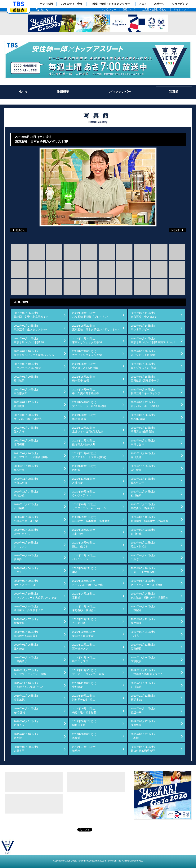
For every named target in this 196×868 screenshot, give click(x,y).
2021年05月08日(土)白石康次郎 (26, 391)
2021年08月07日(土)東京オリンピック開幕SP (29, 340)
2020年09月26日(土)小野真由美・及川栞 (26, 519)
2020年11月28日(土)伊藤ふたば (26, 481)
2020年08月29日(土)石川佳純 (84, 532)
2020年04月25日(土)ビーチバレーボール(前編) (146, 583)
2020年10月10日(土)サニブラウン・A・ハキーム (89, 506)
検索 (46, 10)
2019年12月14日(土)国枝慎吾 (143, 659)
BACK (19, 230)
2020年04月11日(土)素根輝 (84, 596)
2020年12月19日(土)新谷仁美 (26, 468)
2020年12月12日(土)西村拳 (84, 468)
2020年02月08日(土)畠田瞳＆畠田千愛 (84, 634)
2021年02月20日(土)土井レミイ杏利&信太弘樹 (88, 430)
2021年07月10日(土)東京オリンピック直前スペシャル (34, 353)
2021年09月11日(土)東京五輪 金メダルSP (145, 315)
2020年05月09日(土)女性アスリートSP (26, 583)
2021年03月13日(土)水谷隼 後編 (84, 417)
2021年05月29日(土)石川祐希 (26, 379)
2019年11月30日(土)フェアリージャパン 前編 (88, 672)
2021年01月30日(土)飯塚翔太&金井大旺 (84, 443)
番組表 (19, 10)
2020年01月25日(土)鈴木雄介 (26, 647)
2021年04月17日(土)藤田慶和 (26, 404)
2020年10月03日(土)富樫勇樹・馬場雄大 (143, 506)
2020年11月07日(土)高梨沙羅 (26, 494)
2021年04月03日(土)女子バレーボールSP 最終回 (89, 404)
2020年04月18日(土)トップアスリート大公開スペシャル (35, 596)
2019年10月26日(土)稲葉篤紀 (26, 698)
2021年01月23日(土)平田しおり (143, 443)
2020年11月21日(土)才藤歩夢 (84, 481)
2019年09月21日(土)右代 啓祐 (26, 710)
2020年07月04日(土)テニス (26, 570)
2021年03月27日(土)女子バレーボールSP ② (145, 404)
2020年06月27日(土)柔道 (84, 570)
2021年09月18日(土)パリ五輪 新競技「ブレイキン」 (91, 315)
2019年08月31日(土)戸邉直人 (26, 723)
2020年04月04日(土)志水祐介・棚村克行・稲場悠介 (149, 596)
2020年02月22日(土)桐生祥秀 (143, 621)
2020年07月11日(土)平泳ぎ (143, 557)
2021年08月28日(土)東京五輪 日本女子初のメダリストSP (95, 328)
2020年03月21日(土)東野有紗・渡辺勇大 (84, 608)
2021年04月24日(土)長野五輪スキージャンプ (145, 391)
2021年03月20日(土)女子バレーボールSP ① (28, 417)
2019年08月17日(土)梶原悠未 (143, 723)
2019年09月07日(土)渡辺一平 (143, 710)
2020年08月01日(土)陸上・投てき (143, 545)
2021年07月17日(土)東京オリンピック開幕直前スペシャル (154, 340)
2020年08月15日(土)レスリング (26, 545)
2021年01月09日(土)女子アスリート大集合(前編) (89, 455)
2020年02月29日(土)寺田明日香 (84, 621)
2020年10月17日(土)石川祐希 (26, 506)
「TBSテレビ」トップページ (19, 4)
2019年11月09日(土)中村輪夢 (84, 685)
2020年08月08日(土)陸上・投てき (84, 545)
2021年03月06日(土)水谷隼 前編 (143, 417)
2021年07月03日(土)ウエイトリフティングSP (87, 353)
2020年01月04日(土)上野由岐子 (26, 659)
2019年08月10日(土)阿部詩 (26, 736)
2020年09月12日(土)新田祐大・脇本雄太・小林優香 (149, 519)
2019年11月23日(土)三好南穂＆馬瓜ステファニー (148, 672)
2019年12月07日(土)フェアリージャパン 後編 (30, 672)
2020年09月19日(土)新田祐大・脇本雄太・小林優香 (91, 519)
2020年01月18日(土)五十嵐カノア (84, 647)
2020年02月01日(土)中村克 (143, 634)
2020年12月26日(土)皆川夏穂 (143, 455)
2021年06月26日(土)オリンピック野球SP (143, 353)
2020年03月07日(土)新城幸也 (26, 621)
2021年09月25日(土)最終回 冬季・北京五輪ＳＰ (31, 315)
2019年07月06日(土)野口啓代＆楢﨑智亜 (143, 749)
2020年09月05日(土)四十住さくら (26, 532)
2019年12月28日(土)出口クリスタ (84, 659)
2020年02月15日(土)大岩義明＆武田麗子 (26, 634)
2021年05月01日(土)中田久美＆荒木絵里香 (86, 391)
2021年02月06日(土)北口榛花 (26, 443)
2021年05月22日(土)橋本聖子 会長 (84, 379)
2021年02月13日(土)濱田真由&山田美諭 (143, 430)
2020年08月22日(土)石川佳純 (143, 532)
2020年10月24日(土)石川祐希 (143, 494)
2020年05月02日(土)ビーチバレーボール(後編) (88, 583)
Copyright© (59, 861)
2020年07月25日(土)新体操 (26, 557)
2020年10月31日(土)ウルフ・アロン (84, 494)
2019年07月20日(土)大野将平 (26, 749)
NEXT (172, 230)
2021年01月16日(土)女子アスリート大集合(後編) (31, 455)
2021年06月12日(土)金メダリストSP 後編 (85, 366)
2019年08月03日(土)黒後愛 (84, 736)
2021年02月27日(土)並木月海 (26, 430)
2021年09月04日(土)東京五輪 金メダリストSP (30, 328)
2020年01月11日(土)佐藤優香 (143, 647)
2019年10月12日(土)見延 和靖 (143, 698)
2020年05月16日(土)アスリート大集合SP (143, 570)
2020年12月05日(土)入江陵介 (143, 468)
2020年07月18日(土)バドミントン (84, 557)
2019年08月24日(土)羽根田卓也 (84, 723)
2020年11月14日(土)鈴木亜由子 (143, 481)
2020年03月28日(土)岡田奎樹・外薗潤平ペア (29, 608)
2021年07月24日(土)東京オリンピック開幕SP (87, 340)
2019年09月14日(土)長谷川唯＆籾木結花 (84, 710)
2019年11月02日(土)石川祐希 (143, 685)
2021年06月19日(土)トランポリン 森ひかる (28, 366)
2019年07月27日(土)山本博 (143, 736)
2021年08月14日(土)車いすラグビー (143, 328)
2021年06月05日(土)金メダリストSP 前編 (144, 366)
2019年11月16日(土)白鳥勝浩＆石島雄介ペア (29, 685)
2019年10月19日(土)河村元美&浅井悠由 (84, 698)
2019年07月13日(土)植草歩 (84, 749)
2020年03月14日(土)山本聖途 (143, 608)
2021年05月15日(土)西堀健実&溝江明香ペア (145, 379)
